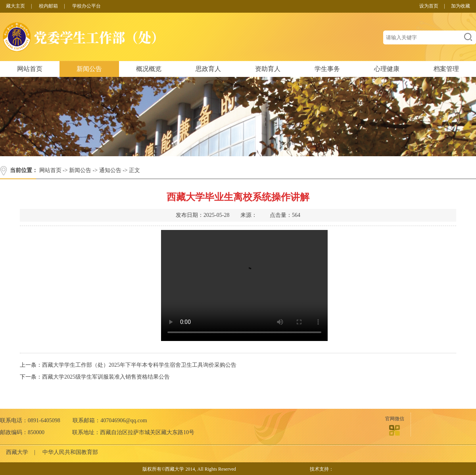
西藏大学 (17, 452)
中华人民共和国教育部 (70, 452)
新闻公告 (89, 69)
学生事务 (327, 69)
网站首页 (30, 69)
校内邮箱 (48, 6)
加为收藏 (461, 6)
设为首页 (429, 6)
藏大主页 (15, 6)
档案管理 (446, 69)
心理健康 (387, 69)
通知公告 (110, 170)
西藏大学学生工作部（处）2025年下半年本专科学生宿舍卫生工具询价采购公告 (139, 365)
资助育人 (268, 69)
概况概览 (149, 69)
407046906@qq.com (124, 420)
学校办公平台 (86, 6)
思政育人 (208, 69)
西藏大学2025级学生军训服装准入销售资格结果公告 (106, 377)
